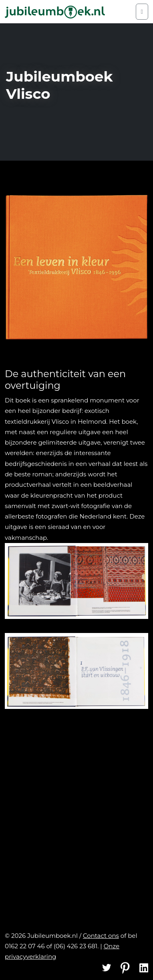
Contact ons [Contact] (101, 936)
